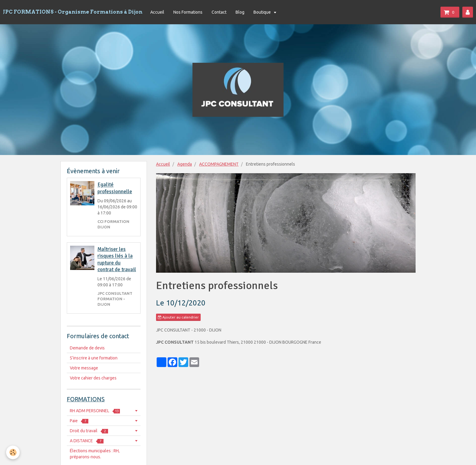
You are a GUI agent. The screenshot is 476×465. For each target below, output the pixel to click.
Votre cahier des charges (93, 378)
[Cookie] (13, 452)
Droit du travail (89, 431)
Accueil (157, 12)
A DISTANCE (87, 441)
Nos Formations (188, 12)
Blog (240, 12)
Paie (79, 421)
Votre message (84, 368)
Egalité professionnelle (115, 188)
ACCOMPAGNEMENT (219, 164)
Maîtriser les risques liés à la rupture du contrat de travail (117, 259)
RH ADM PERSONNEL (95, 411)
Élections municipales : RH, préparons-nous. (95, 454)
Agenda (185, 164)
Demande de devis (87, 348)
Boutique (263, 12)
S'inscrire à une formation (94, 358)
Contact (219, 12)
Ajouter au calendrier (178, 317)
